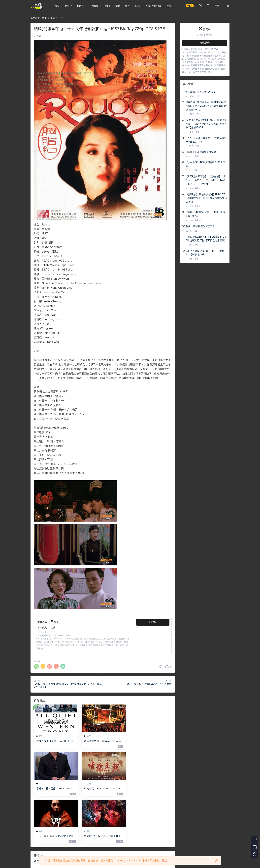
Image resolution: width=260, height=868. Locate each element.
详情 (165, 861)
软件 (128, 6)
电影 (67, 6)
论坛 (138, 6)
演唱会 (95, 6)
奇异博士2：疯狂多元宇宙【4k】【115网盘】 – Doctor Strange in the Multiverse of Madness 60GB (149, 789)
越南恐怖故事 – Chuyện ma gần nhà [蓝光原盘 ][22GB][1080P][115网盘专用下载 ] (102, 741)
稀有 (118, 6)
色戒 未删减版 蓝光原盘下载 (200, 226)
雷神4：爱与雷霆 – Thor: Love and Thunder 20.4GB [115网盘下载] (149, 741)
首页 (57, 6)
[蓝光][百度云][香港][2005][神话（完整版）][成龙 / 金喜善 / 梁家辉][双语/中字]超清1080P (206, 124)
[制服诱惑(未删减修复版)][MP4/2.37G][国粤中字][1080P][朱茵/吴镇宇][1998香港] (206, 198)
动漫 (108, 6)
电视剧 (80, 6)
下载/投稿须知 (153, 6)
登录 (42, 814)
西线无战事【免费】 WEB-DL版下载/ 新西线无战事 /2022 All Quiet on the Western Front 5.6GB (55, 741)
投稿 (169, 6)
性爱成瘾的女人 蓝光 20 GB (200, 92)
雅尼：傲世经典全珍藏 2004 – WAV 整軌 (149, 684)
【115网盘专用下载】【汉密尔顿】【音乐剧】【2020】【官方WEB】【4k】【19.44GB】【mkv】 (206, 180)
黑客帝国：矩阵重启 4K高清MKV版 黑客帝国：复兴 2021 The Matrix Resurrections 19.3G (206, 106)
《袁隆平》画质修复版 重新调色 (202, 152)
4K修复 (36, 6)
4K (135, 736)
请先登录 (153, 622)
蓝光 (88, 736)
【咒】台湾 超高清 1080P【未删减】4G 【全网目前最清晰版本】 (102, 789)
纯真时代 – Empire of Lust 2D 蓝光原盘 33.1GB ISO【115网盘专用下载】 (55, 789)
